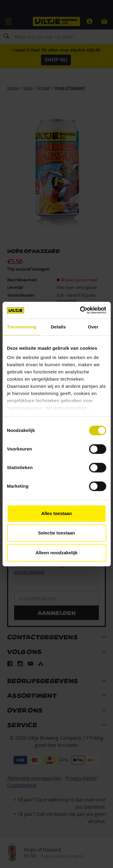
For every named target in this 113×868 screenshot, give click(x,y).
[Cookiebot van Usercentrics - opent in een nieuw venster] (80, 310)
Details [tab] (58, 327)
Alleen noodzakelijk (56, 553)
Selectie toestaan (56, 533)
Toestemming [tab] (22, 327)
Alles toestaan (57, 513)
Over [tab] (93, 327)
